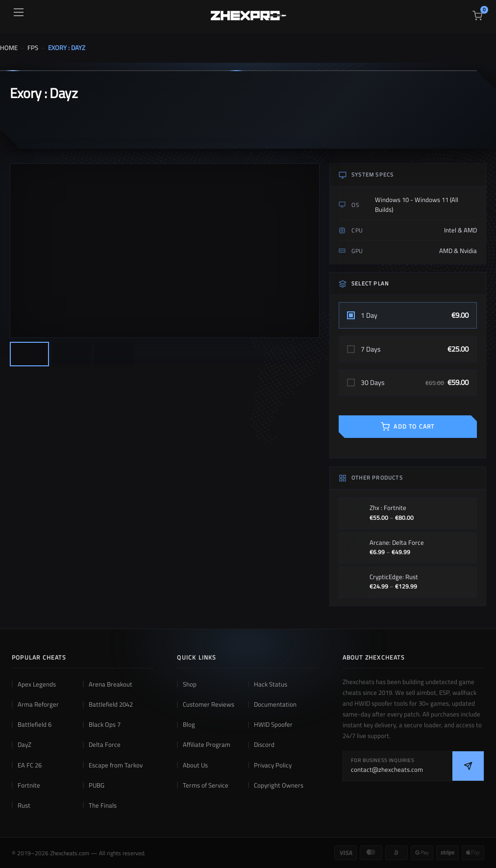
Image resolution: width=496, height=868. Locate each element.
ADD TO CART (408, 426)
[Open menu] (19, 12)
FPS (33, 48)
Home (9, 48)
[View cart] (477, 16)
